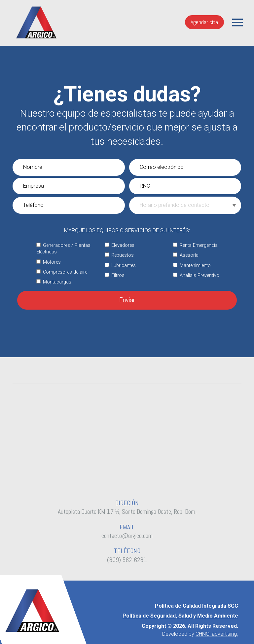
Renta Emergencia (195, 245)
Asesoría (186, 255)
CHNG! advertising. (217, 634)
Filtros (115, 275)
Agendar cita (204, 22)
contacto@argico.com (127, 536)
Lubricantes (120, 265)
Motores (49, 262)
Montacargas (54, 282)
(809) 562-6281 (127, 560)
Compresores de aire (62, 272)
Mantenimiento (192, 265)
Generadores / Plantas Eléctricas (63, 249)
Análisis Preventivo (196, 275)
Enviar (127, 300)
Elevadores (120, 245)
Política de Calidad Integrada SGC (197, 606)
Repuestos (119, 255)
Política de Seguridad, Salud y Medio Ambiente (180, 616)
